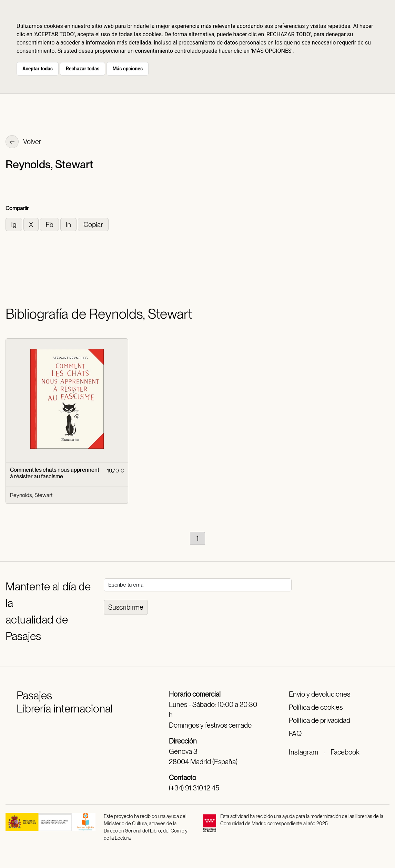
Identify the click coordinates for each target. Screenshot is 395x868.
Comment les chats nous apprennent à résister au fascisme (55, 473)
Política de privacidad (320, 720)
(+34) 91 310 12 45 (194, 788)
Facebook (345, 752)
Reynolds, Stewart (31, 495)
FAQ (295, 734)
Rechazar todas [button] (83, 69)
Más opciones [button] (128, 69)
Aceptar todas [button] (38, 69)
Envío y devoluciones (320, 694)
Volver (23, 142)
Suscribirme (126, 607)
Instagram (303, 752)
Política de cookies (316, 707)
